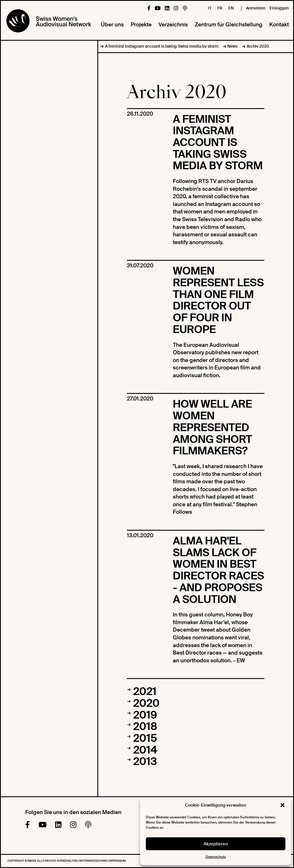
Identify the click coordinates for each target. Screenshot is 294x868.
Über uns (112, 25)
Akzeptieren (216, 844)
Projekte (141, 25)
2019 (145, 715)
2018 (145, 727)
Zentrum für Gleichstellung (229, 25)
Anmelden (256, 8)
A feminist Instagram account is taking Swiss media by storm (162, 46)
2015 (145, 738)
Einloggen (279, 8)
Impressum (117, 861)
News (232, 46)
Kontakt (279, 25)
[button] (283, 805)
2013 (145, 762)
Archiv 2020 (258, 46)
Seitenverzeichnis (93, 861)
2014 (145, 750)
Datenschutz (216, 857)
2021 (145, 692)
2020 (146, 703)
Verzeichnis (173, 25)
